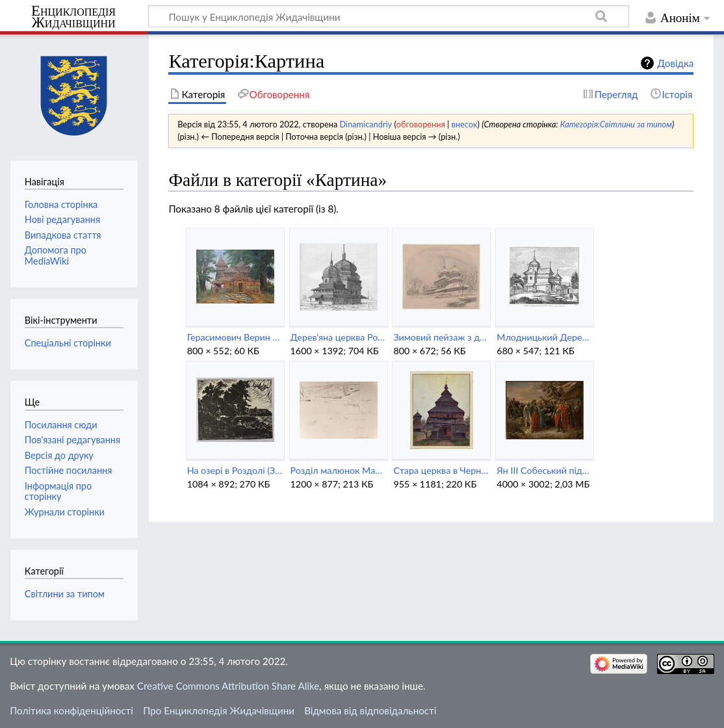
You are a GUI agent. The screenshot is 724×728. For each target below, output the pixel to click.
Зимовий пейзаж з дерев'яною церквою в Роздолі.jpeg (441, 337)
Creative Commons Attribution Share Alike (228, 686)
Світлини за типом (65, 594)
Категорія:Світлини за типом (616, 124)
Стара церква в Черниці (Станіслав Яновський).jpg (441, 470)
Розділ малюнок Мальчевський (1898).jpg (338, 470)
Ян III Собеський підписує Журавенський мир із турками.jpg (544, 470)
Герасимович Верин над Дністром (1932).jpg (235, 337)
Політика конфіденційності (71, 710)
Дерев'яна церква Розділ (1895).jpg (338, 337)
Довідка (675, 63)
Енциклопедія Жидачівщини (73, 17)
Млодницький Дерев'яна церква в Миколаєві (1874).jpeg (544, 337)
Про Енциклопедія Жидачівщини (219, 710)
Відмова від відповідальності (370, 710)
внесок (464, 124)
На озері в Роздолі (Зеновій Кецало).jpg (235, 470)
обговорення (421, 124)
